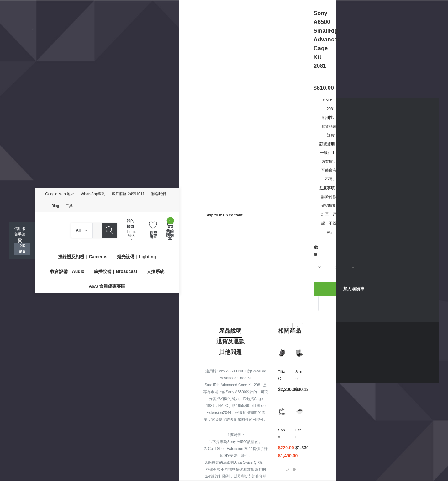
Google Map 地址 (60, 194)
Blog (55, 206)
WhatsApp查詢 (93, 194)
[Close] (20, 241)
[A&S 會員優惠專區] (107, 286)
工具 (69, 206)
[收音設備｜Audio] (67, 271)
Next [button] (298, 328)
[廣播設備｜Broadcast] (115, 271)
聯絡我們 (158, 194)
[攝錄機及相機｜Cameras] (83, 257)
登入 (132, 237)
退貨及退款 (230, 341)
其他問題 (230, 352)
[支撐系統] (155, 271)
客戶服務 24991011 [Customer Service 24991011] (128, 194)
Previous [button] (287, 328)
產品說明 (230, 331)
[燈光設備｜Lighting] (137, 257)
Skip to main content (224, 215)
